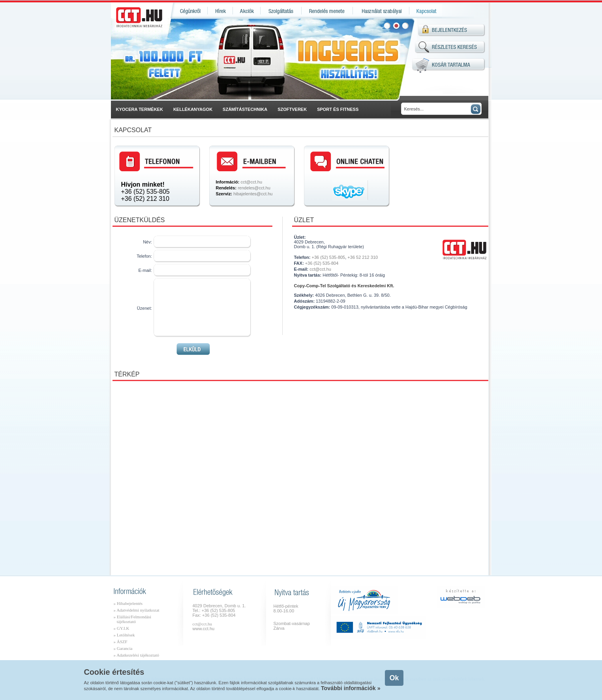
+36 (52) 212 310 (145, 199)
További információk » (351, 688)
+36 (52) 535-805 (145, 192)
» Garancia (123, 648)
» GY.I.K (122, 628)
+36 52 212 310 (363, 257)
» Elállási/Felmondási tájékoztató (133, 619)
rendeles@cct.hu (254, 188)
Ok (394, 678)
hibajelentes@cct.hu (253, 194)
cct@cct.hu (251, 182)
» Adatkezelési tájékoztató (136, 655)
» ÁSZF (121, 642)
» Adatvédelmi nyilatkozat (137, 610)
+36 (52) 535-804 (322, 263)
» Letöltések (124, 635)
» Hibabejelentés (128, 603)
